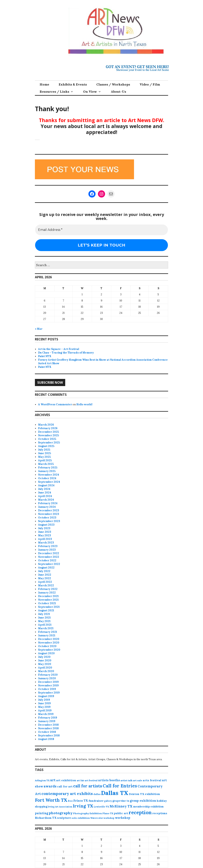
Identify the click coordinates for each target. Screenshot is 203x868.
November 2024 (49, 475)
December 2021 (48, 596)
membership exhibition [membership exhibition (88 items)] (148, 807)
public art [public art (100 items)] (121, 813)
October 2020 (47, 646)
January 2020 (47, 678)
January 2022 (47, 593)
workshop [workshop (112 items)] (123, 818)
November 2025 (48, 435)
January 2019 (47, 721)
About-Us (118, 92)
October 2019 (47, 689)
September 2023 (49, 521)
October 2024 (47, 478)
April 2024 (45, 496)
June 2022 (45, 575)
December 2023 (49, 510)
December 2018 (48, 725)
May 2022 (45, 578)
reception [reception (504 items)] (140, 812)
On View (90, 92)
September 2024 (49, 482)
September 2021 (49, 607)
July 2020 (44, 657)
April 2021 (45, 625)
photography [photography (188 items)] (61, 813)
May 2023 (45, 535)
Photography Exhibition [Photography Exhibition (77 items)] (88, 813)
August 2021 (46, 610)
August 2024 (46, 485)
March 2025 (46, 464)
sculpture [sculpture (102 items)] (64, 818)
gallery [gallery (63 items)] (108, 801)
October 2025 (47, 439)
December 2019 (48, 682)
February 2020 (48, 675)
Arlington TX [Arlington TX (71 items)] (42, 780)
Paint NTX (45, 356)
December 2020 (49, 639)
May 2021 (44, 621)
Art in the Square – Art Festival (59, 349)
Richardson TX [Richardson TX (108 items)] (46, 818)
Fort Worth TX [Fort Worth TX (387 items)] (51, 800)
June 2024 (45, 493)
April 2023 (45, 539)
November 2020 (49, 643)
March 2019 (46, 714)
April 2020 (45, 668)
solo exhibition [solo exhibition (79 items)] (81, 818)
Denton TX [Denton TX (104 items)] (137, 794)
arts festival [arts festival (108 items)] (152, 780)
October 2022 (47, 560)
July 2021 (44, 614)
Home (44, 84)
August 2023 (46, 525)
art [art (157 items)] (53, 780)
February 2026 (48, 428)
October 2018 (47, 732)
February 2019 (48, 718)
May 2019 (44, 707)
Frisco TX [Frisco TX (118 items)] (81, 801)
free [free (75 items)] (70, 801)
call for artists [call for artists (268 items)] (88, 786)
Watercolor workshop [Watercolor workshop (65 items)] (102, 818)
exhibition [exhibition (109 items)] (152, 794)
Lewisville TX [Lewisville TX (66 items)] (101, 807)
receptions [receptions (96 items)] (160, 813)
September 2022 (49, 564)
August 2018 (46, 739)
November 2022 (49, 557)
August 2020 (46, 653)
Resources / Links (54, 92)
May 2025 (44, 457)
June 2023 (45, 532)
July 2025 (44, 450)
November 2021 (48, 600)
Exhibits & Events (73, 84)
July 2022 (44, 571)
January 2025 (47, 471)
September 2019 (49, 693)
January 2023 (47, 550)
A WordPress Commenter (55, 404)
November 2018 (48, 728)
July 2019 (44, 700)
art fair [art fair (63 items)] (80, 780)
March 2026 (46, 425)
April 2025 (45, 460)
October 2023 (47, 518)
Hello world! (84, 404)
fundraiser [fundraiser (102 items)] (96, 801)
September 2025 (49, 443)
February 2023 (48, 546)
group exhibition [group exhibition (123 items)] (143, 801)
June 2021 (44, 618)
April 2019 (45, 710)
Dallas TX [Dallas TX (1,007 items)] (115, 793)
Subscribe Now (50, 382)
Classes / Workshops (113, 84)
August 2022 (46, 568)
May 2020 (45, 664)
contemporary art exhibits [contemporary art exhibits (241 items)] (67, 793)
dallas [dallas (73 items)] (97, 794)
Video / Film (150, 84)
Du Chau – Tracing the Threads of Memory (66, 353)
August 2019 (46, 696)
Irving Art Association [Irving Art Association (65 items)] (60, 807)
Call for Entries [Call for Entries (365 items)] (120, 786)
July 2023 (44, 528)
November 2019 (48, 685)
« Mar (39, 329)
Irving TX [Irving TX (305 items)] (83, 806)
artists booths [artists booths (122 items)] (109, 780)
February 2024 (48, 503)
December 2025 (48, 432)
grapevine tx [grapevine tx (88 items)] (121, 801)
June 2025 (45, 453)
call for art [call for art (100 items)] (65, 786)
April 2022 (45, 582)
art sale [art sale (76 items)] (138, 780)
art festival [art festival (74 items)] (91, 780)
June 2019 (44, 703)
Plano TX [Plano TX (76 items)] (108, 813)
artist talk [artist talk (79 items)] (126, 780)
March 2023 (46, 543)
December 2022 (49, 553)
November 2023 (49, 514)
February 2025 (48, 468)
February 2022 (48, 589)
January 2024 (47, 507)
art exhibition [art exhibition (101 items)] (66, 780)
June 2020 (45, 660)
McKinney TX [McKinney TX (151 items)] (121, 806)
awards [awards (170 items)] (50, 786)
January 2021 (47, 635)
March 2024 (46, 500)
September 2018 (49, 736)
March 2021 (46, 628)
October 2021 (47, 603)
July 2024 (44, 489)
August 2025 (46, 446)
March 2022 (46, 585)
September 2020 (49, 650)
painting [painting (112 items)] (42, 813)
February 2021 (48, 632)
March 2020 (46, 671)
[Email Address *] (101, 230)
